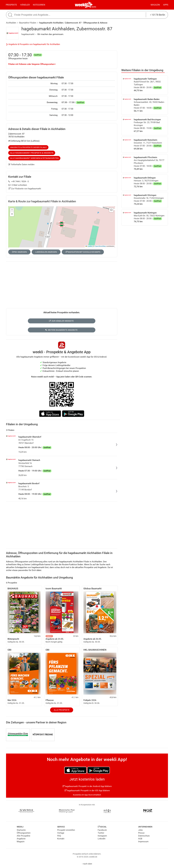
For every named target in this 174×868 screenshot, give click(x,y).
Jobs (140, 830)
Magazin (155, 5)
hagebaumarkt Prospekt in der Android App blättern (87, 786)
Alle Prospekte (62, 710)
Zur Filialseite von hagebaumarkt (25, 189)
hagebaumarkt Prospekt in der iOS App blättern (87, 791)
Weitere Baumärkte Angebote (61, 330)
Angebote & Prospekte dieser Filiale (28, 147)
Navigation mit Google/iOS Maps (83, 252)
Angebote (21, 839)
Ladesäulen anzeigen (46, 252)
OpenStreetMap (100, 246)
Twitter (101, 833)
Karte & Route (42, 201)
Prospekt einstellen (66, 830)
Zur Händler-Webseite (61, 321)
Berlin (94, 7)
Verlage (61, 833)
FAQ (59, 836)
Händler (25, 5)
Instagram (102, 836)
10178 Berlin (158, 15)
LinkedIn (102, 839)
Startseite (21, 830)
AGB (140, 839)
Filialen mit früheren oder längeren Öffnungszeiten (32, 64)
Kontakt (61, 839)
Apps (166, 5)
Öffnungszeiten (24, 833)
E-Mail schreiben (18, 185)
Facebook (102, 830)
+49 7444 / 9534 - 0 (19, 181)
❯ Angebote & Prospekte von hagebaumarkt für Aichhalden (33, 44)
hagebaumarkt (28, 34)
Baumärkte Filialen (28, 23)
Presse (141, 833)
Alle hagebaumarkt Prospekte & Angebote (32, 153)
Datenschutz (144, 836)
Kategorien (39, 5)
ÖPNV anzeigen (19, 252)
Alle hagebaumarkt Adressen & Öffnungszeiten (34, 158)
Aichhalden (11, 23)
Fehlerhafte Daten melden (21, 164)
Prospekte (11, 5)
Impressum (143, 842)
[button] (111, 210)
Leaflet (89, 246)
